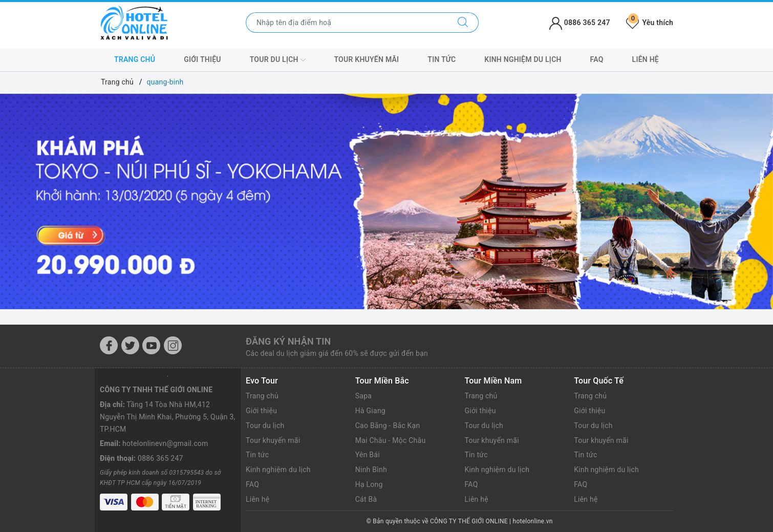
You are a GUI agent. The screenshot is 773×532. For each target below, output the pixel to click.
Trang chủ (135, 59)
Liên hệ (646, 59)
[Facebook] (109, 345)
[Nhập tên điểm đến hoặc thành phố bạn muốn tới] (347, 23)
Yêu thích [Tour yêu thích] (650, 23)
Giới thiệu (202, 59)
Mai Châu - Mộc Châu (391, 440)
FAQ (597, 59)
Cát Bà (366, 499)
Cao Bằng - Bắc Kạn (388, 425)
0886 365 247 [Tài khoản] (580, 23)
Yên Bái (368, 455)
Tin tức (442, 59)
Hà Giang (370, 411)
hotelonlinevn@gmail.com (165, 443)
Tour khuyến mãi (366, 59)
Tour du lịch (278, 60)
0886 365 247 (160, 458)
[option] (386, 202)
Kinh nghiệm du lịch (523, 59)
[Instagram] (173, 345)
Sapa (363, 396)
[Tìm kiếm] (463, 23)
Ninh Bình (371, 470)
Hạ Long (369, 484)
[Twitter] (130, 345)
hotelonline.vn (533, 521)
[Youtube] (151, 345)
